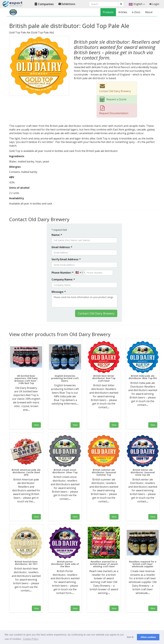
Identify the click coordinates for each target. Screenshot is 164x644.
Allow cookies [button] (148, 637)
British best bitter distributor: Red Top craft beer (104, 378)
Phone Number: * (63, 273)
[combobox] (80, 273)
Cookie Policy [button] (31, 639)
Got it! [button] (130, 637)
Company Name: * (63, 279)
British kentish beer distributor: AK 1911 (26, 563)
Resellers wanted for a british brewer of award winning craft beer (104, 564)
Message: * (59, 292)
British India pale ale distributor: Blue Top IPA (143, 377)
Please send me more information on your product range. (84, 301)
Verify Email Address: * (66, 259)
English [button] (137, 4)
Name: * (57, 235)
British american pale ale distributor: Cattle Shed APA (26, 472)
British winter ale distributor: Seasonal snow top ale (143, 472)
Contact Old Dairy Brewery (96, 313)
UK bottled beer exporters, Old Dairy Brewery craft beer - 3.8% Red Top (26, 379)
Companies (44, 4)
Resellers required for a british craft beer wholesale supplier (143, 564)
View (36, 425)
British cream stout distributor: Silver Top (65, 471)
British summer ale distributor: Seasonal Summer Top (104, 472)
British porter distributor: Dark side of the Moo (65, 564)
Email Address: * (62, 247)
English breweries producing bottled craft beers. (65, 378)
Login (154, 4)
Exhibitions (67, 4)
